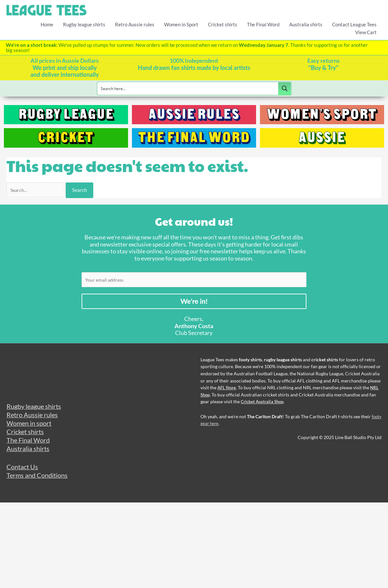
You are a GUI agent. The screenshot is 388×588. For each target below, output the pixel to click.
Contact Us (23, 473)
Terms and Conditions (39, 482)
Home (47, 24)
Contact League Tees (354, 24)
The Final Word (263, 24)
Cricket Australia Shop (264, 404)
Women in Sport (181, 24)
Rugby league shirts (84, 24)
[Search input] (188, 88)
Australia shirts (306, 24)
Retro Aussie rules (135, 24)
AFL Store (227, 390)
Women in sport (30, 427)
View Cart (366, 32)
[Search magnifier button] (285, 88)
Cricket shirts (223, 24)
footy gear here (216, 426)
